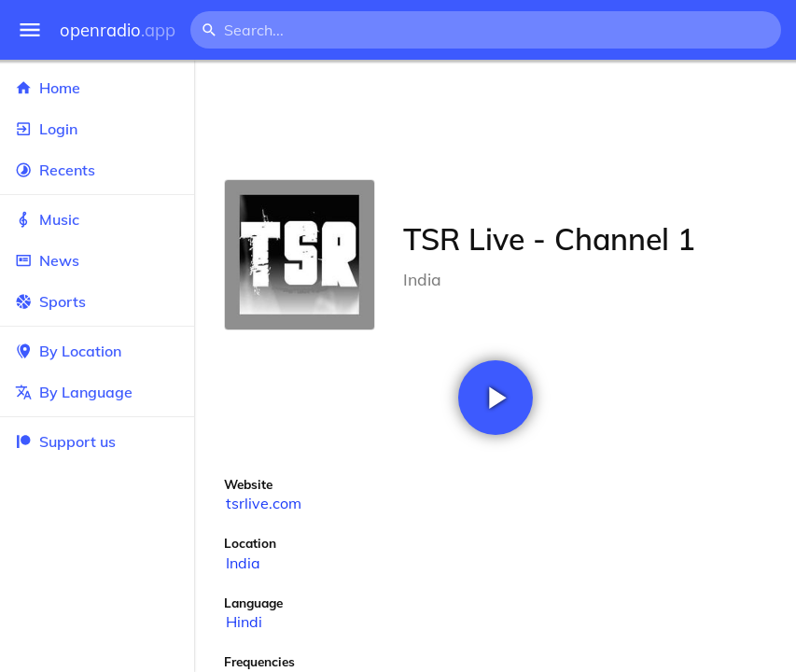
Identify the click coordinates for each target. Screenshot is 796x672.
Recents (97, 170)
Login (97, 129)
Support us (65, 441)
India (243, 563)
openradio (118, 30)
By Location (97, 351)
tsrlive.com (264, 503)
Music (97, 219)
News (97, 260)
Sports (97, 301)
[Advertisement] (495, 119)
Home (97, 88)
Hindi (244, 622)
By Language (97, 392)
